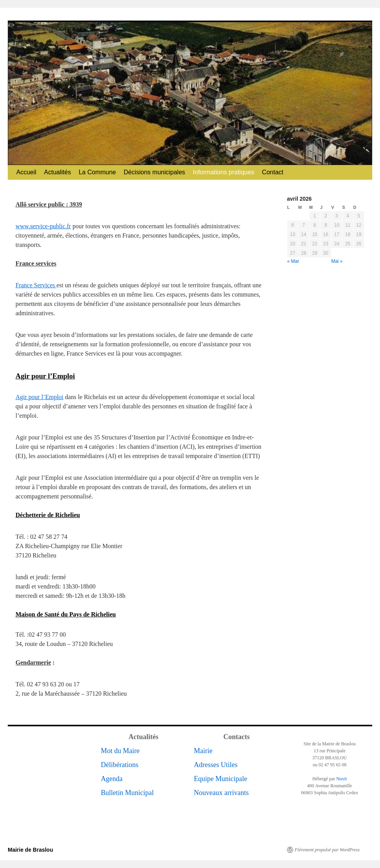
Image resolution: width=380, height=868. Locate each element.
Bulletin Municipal (127, 793)
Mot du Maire (120, 751)
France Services (36, 285)
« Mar (293, 261)
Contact (273, 172)
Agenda (112, 779)
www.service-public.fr (43, 226)
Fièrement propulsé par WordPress (327, 850)
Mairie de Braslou (30, 850)
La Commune (97, 172)
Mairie (203, 751)
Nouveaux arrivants (221, 793)
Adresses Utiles (216, 765)
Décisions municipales (154, 172)
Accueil (26, 172)
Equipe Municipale (220, 779)
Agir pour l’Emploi (40, 397)
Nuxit (341, 779)
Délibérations (120, 765)
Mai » (337, 261)
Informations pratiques (223, 172)
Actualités (58, 172)
